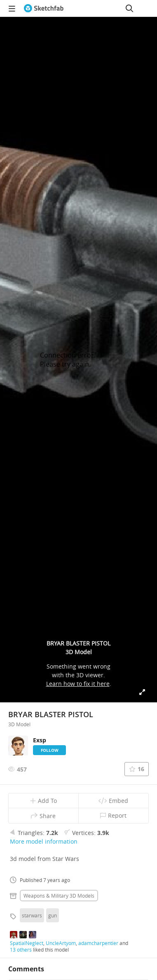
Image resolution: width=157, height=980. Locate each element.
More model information (44, 841)
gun (53, 915)
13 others (21, 950)
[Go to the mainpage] (44, 8)
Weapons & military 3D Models (59, 896)
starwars (32, 915)
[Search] (129, 8)
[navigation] (12, 8)
